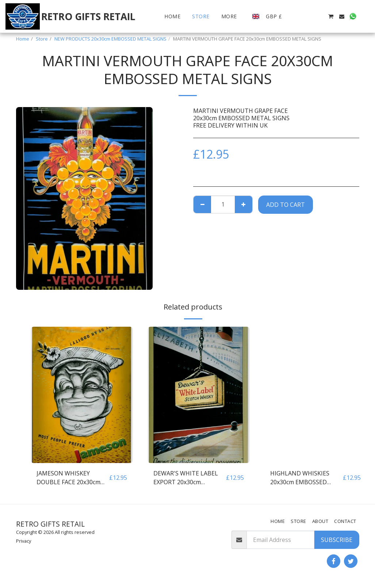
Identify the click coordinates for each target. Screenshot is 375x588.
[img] (82, 395)
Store (42, 39)
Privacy (24, 541)
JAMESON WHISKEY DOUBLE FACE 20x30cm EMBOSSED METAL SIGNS (72, 478)
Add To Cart (286, 205)
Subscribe (337, 540)
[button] (298, 16)
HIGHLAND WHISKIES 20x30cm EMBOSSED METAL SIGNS (300, 478)
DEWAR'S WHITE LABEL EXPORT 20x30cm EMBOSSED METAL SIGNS (189, 478)
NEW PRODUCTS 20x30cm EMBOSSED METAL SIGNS (110, 39)
